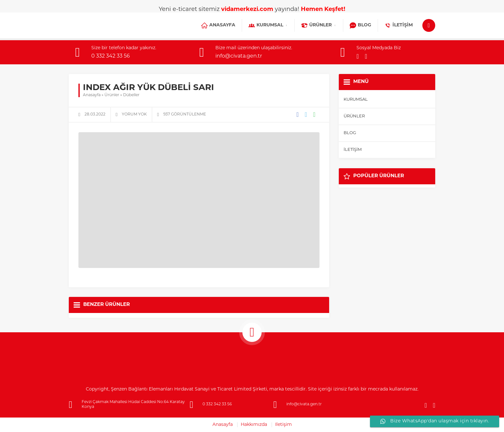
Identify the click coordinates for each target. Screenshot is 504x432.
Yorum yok (134, 115)
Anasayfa (92, 95)
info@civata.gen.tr (239, 56)
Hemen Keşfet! (323, 9)
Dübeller (131, 95)
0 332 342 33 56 (111, 56)
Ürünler (112, 95)
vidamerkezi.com (247, 9)
